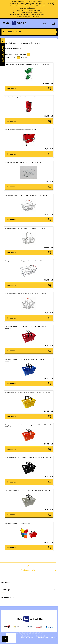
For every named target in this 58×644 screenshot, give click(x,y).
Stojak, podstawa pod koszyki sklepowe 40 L (21, 97)
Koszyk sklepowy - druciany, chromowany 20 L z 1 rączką (25, 228)
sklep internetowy (43, 638)
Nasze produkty (12, 32)
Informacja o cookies (28, 638)
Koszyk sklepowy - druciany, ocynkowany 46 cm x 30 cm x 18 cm (27, 261)
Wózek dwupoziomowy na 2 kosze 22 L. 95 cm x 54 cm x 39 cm (27, 64)
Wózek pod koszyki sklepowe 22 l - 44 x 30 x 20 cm (23, 162)
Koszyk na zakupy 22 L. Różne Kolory (18, 523)
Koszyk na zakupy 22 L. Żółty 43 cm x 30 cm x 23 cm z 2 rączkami (28, 392)
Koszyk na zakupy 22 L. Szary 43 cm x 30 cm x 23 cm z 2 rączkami (28, 491)
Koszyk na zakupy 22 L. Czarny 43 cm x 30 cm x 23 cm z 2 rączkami (28, 458)
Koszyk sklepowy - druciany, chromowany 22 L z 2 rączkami (26, 195)
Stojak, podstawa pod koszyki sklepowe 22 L (20, 130)
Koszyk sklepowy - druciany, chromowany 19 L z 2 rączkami (26, 294)
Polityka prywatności (32, 17)
